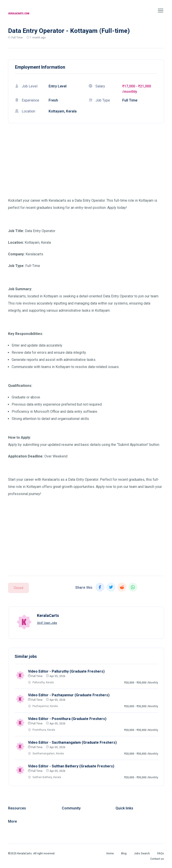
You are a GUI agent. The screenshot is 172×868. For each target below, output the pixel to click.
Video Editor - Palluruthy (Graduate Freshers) (66, 671)
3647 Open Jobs (47, 623)
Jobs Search (142, 853)
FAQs (161, 853)
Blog (124, 853)
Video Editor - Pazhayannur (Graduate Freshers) (69, 695)
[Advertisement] (86, 166)
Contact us (157, 859)
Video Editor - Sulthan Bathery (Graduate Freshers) (71, 766)
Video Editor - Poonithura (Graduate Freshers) (67, 719)
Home (110, 853)
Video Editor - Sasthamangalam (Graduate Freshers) (72, 742)
